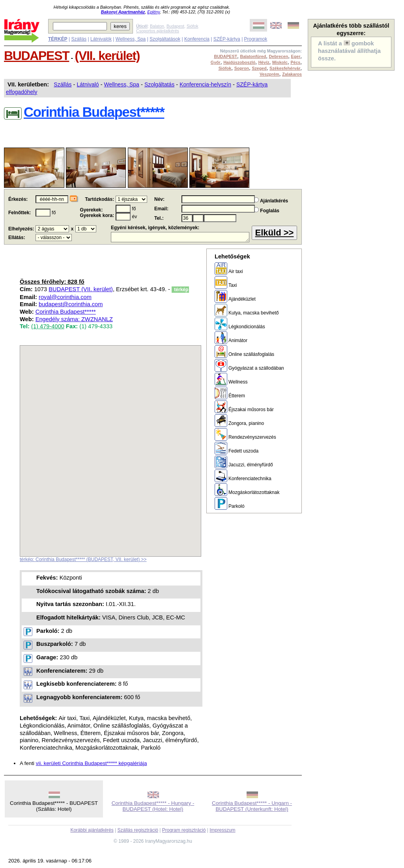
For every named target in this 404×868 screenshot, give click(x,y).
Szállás (79, 39)
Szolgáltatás (159, 84)
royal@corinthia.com (65, 297)
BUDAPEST (36, 56)
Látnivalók (101, 39)
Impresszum (222, 830)
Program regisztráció (184, 830)
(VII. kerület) (108, 56)
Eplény (153, 12)
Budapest (175, 26)
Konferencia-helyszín (205, 84)
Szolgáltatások (165, 39)
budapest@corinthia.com (71, 304)
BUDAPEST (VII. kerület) (81, 289)
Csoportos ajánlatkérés (158, 31)
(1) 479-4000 (48, 326)
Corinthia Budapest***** (66, 312)
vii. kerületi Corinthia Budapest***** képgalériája (92, 763)
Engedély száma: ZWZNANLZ (74, 319)
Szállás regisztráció (138, 830)
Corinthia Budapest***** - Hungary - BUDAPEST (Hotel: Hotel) (153, 806)
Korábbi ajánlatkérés (92, 830)
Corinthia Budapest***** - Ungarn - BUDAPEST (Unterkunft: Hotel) (252, 806)
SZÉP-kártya (227, 39)
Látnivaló (88, 84)
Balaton (157, 26)
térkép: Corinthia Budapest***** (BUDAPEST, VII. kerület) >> (83, 559)
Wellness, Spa (131, 39)
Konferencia (197, 39)
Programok (256, 39)
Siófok (193, 26)
